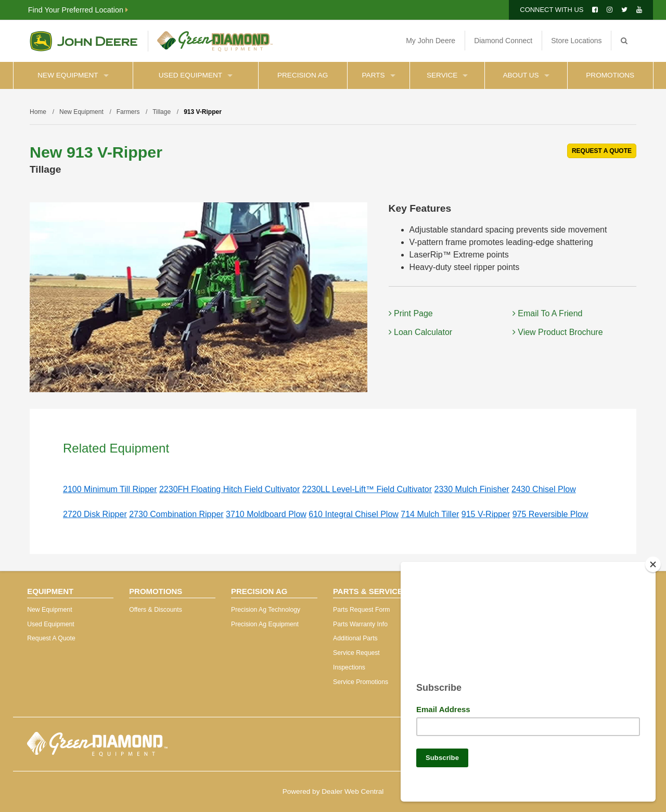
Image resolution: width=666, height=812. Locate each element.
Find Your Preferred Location (78, 10)
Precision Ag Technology (266, 610)
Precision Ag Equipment (265, 624)
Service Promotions (361, 682)
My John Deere (431, 41)
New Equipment (73, 75)
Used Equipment (196, 75)
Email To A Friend (548, 313)
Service (447, 75)
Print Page (411, 313)
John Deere (84, 41)
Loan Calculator (421, 332)
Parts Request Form (361, 610)
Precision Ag (303, 75)
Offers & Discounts (156, 610)
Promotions (610, 75)
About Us (526, 75)
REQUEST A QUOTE (602, 151)
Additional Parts (355, 638)
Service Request (356, 653)
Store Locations (576, 41)
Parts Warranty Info (360, 624)
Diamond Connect (503, 41)
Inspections (349, 667)
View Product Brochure (558, 332)
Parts (379, 75)
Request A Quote (51, 638)
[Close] (653, 560)
